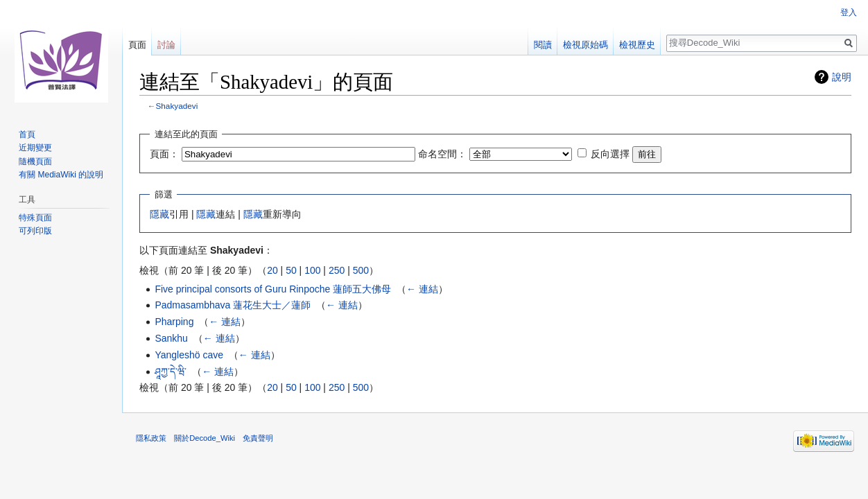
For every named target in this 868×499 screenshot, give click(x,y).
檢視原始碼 (585, 45)
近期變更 (35, 148)
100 (312, 270)
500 (361, 270)
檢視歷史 (637, 45)
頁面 (137, 45)
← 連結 (422, 289)
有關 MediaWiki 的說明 (61, 175)
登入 (849, 12)
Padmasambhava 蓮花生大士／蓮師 (233, 305)
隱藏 (159, 214)
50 (291, 270)
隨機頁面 (35, 161)
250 (337, 270)
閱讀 (543, 45)
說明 (842, 77)
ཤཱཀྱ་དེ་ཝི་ (171, 371)
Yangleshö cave (189, 355)
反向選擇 (610, 154)
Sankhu (171, 338)
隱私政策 (151, 438)
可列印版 (35, 231)
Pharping (174, 322)
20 (272, 270)
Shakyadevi (177, 106)
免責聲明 (258, 438)
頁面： (164, 154)
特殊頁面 (35, 218)
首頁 (27, 134)
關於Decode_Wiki (205, 438)
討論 (166, 45)
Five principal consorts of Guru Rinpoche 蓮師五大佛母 (273, 289)
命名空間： (442, 154)
